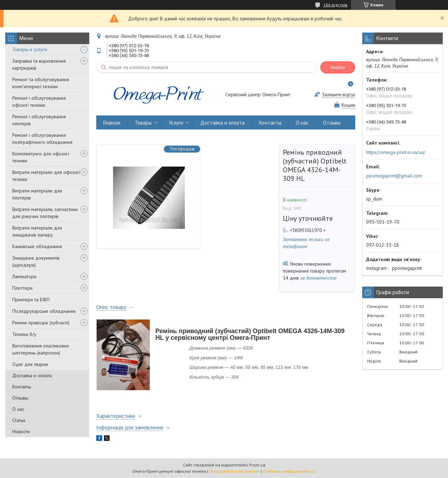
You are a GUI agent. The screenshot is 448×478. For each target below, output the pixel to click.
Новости (21, 431)
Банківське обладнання (37, 246)
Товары (143, 123)
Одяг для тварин (30, 364)
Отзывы (20, 398)
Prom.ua (257, 465)
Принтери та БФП (31, 300)
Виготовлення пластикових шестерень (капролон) (41, 349)
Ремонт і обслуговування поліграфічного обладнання (42, 139)
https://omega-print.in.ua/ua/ (396, 152)
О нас (18, 409)
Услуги (176, 123)
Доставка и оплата (32, 375)
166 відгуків (335, 5)
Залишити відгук (339, 95)
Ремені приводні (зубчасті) (41, 323)
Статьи (19, 420)
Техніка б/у (24, 334)
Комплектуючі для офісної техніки (41, 157)
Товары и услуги (30, 49)
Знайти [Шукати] (338, 67)
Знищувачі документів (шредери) (36, 261)
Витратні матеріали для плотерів (37, 194)
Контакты (22, 387)
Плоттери (22, 288)
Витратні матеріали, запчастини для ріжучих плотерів (45, 213)
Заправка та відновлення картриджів (39, 64)
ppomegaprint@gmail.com (394, 176)
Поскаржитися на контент (234, 471)
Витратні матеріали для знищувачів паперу (37, 231)
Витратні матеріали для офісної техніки (46, 176)
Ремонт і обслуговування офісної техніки (39, 101)
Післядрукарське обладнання (44, 311)
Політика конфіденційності (289, 471)
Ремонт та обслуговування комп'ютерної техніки (41, 83)
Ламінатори (24, 276)
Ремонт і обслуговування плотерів (39, 120)
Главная (112, 123)
